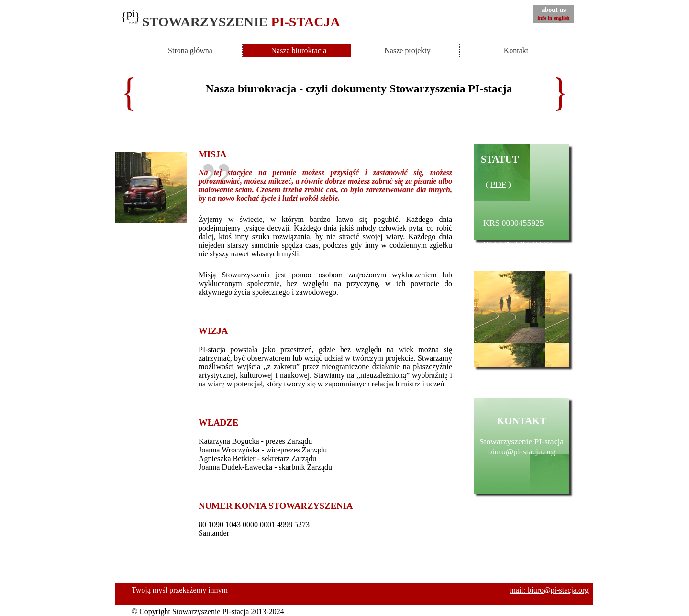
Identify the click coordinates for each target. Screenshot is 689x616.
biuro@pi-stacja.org (522, 451)
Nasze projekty (407, 50)
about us (553, 13)
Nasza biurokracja (299, 50)
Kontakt (516, 50)
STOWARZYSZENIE (231, 22)
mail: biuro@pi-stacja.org (549, 590)
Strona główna (190, 50)
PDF (498, 184)
